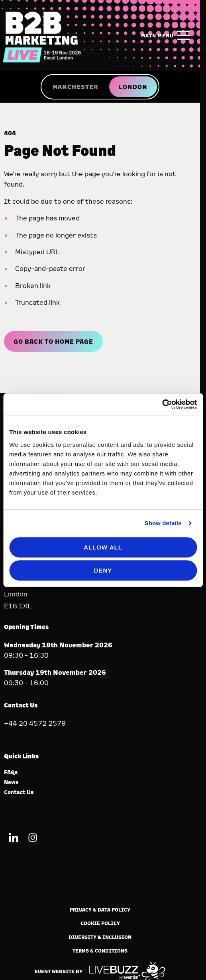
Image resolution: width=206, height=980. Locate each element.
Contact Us (19, 792)
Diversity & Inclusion (100, 937)
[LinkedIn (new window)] (14, 839)
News (11, 782)
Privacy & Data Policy (100, 910)
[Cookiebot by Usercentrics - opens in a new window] (162, 404)
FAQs (11, 773)
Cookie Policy (100, 923)
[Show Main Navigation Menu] (167, 35)
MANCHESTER (75, 87)
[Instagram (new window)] (33, 839)
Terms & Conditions (100, 951)
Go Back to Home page (53, 341)
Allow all (103, 547)
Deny (103, 570)
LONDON (133, 87)
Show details (163, 523)
